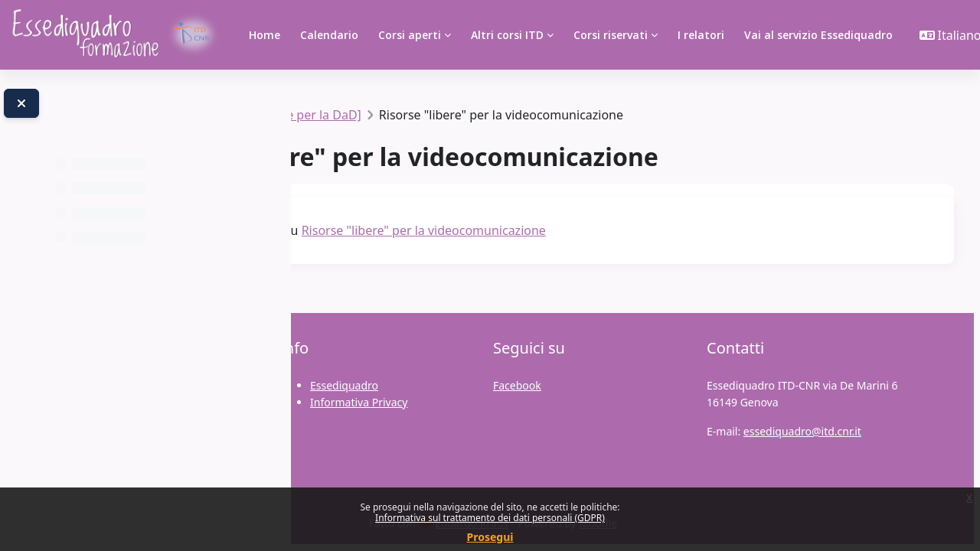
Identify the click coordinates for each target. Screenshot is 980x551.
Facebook (517, 385)
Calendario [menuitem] (329, 35)
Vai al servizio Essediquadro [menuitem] (818, 35)
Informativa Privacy (359, 402)
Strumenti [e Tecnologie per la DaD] (484, 115)
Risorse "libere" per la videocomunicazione (649, 230)
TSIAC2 (345, 115)
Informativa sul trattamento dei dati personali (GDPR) (490, 518)
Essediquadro (344, 385)
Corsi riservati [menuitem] (611, 35)
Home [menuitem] (265, 35)
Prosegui (490, 537)
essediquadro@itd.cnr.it (802, 431)
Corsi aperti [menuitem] (410, 35)
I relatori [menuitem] (701, 35)
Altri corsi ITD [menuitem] (507, 35)
